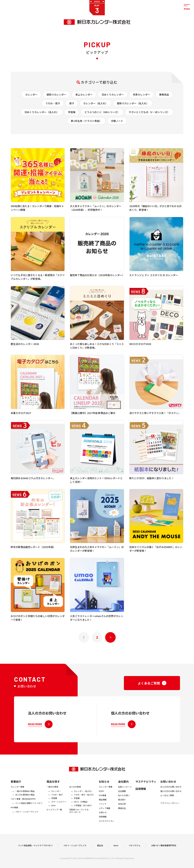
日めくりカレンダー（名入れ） (42, 112)
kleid (53, 814)
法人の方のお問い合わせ (171, 796)
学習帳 (72, 112)
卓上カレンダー (84, 94)
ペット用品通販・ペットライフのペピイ (35, 850)
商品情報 (103, 808)
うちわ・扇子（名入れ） (84, 804)
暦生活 (100, 850)
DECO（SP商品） (81, 811)
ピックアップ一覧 (54, 818)
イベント (103, 813)
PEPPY (101, 800)
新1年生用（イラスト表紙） (86, 121)
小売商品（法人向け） (83, 814)
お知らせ (104, 791)
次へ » (110, 637)
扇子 (72, 103)
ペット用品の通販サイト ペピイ (29, 812)
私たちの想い (124, 804)
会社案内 (123, 791)
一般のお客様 (52, 796)
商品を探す (53, 791)
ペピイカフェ (135, 850)
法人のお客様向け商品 (25, 804)
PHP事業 (14, 816)
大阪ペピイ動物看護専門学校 (164, 850)
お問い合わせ (168, 791)
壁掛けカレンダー (56, 94)
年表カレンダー (141, 94)
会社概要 (122, 800)
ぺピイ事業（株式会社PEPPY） (24, 808)
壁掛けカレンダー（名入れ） (133, 103)
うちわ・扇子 (53, 103)
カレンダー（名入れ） (96, 103)
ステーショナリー (59, 811)
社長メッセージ (125, 796)
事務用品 (164, 94)
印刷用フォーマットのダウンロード (79, 820)
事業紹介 (16, 791)
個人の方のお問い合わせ (171, 800)
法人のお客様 (75, 796)
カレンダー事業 (17, 796)
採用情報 (103, 826)
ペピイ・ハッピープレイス (27, 821)
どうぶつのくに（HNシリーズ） (102, 112)
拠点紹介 (122, 808)
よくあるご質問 (167, 804)
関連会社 (122, 817)
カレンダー (31, 94)
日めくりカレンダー (113, 94)
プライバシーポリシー (170, 812)
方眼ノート (117, 121)
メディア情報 (105, 817)
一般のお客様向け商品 (25, 800)
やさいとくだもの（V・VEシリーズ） (149, 112)
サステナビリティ (106, 830)
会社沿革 (122, 813)
